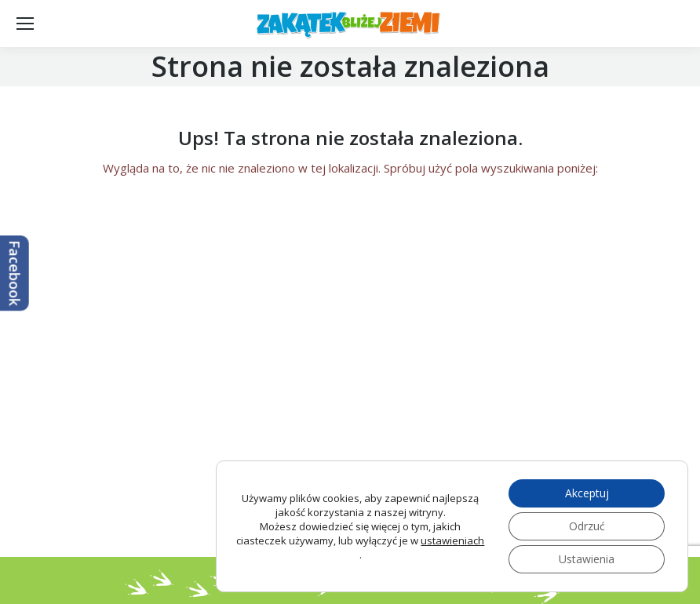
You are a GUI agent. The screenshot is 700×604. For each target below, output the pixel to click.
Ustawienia (587, 559)
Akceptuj (587, 493)
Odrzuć (587, 526)
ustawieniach (452, 540)
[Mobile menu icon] (25, 24)
